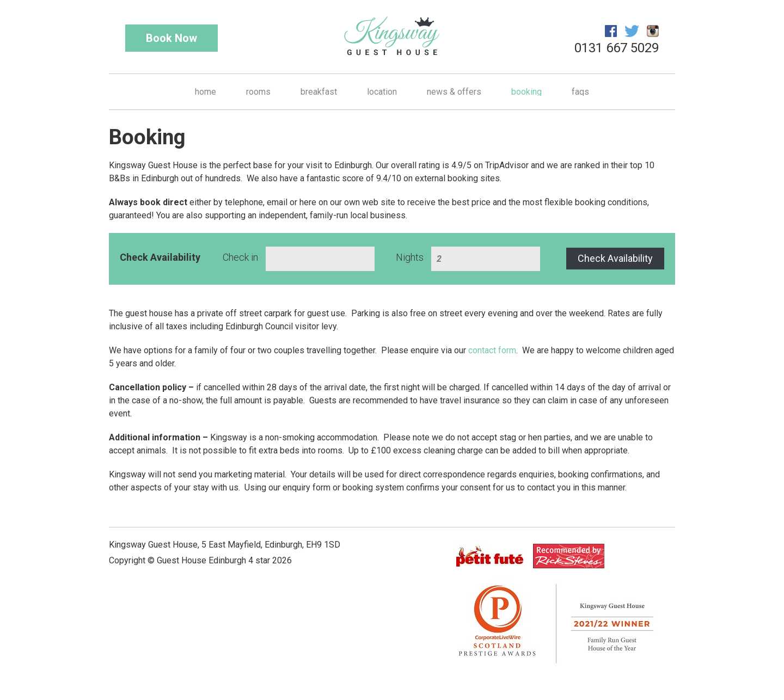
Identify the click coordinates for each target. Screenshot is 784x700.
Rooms (258, 92)
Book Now (171, 38)
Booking (526, 92)
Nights (410, 257)
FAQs (580, 92)
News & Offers (454, 92)
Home (206, 92)
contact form (492, 350)
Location (382, 92)
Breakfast (319, 92)
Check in (240, 257)
